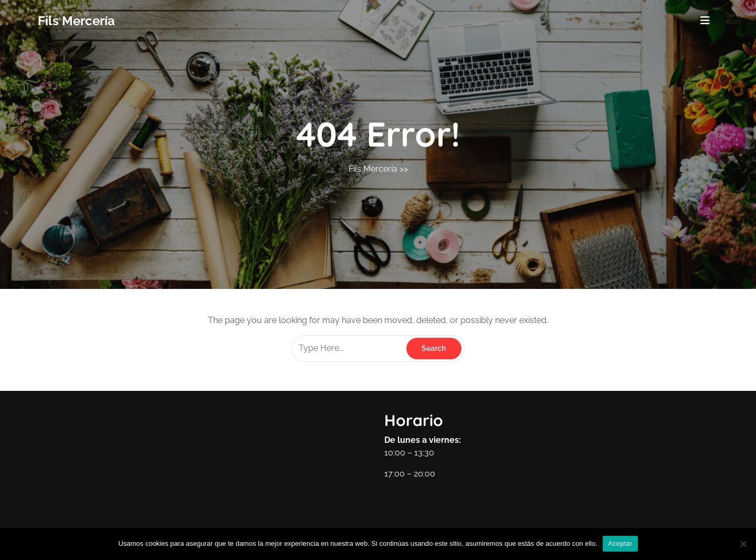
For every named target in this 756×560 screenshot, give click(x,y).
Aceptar (620, 543)
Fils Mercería (76, 21)
